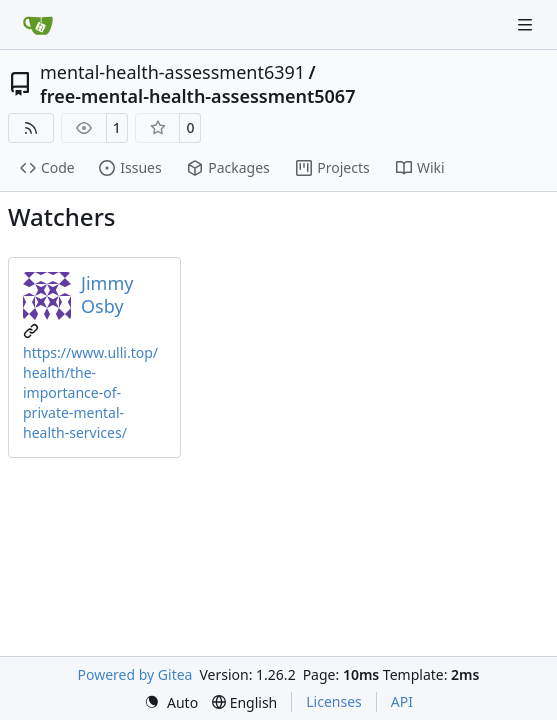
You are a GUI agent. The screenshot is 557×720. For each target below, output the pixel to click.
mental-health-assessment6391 (172, 72)
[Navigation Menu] (527, 24)
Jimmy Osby (107, 294)
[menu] (171, 702)
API (402, 701)
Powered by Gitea (135, 674)
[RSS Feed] (31, 128)
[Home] (38, 25)
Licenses (334, 701)
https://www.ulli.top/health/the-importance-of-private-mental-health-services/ (90, 392)
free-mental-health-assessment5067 (197, 96)
